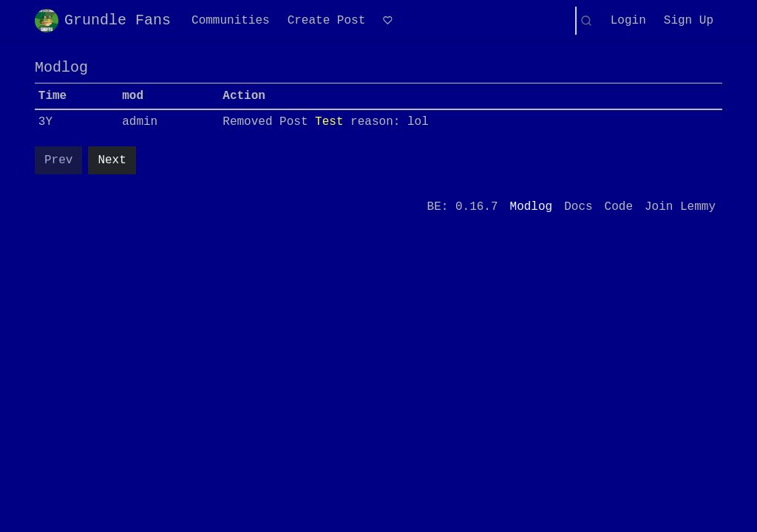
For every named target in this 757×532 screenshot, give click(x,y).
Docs (578, 207)
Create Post (327, 21)
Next (112, 160)
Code (619, 207)
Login (628, 21)
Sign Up (689, 21)
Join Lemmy (680, 207)
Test (329, 122)
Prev (58, 160)
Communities (231, 21)
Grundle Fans (103, 21)
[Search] (586, 21)
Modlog (532, 207)
